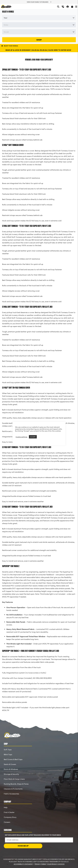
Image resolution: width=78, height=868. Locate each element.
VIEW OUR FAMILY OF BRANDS (38, 2)
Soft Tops (8, 749)
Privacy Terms (40, 864)
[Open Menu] (76, 7)
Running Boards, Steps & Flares (16, 784)
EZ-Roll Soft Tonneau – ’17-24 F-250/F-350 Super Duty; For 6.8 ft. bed (27, 307)
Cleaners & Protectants (13, 789)
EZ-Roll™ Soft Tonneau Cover (13, 145)
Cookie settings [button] (21, 437)
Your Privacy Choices (56, 864)
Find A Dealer (9, 812)
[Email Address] (39, 840)
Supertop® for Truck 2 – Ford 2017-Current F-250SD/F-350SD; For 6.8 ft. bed (31, 651)
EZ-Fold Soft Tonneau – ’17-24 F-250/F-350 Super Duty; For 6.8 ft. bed (27, 507)
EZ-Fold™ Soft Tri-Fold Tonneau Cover (16, 388)
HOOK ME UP (23, 846)
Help (6, 807)
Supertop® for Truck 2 (11, 566)
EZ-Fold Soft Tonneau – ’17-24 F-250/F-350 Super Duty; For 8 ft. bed (27, 447)
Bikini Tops (8, 754)
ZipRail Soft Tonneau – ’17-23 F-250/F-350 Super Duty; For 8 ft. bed (27, 70)
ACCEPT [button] (33, 437)
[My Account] (68, 7)
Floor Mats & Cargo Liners (14, 779)
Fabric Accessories (11, 794)
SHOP (39, 40)
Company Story (10, 817)
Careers (7, 822)
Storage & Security (11, 774)
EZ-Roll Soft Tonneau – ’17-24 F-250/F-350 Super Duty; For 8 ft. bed (27, 226)
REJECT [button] (40, 437)
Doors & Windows (11, 769)
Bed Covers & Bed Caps (13, 759)
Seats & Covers (10, 764)
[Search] (58, 7)
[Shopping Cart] (72, 7)
